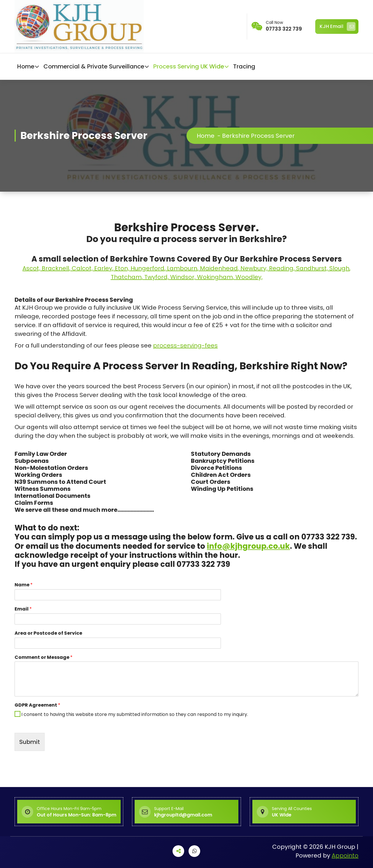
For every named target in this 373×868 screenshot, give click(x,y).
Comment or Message (44, 658)
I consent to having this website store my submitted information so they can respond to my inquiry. (135, 714)
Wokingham (215, 277)
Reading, (283, 268)
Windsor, (184, 277)
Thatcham (126, 277)
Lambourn (182, 268)
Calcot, (83, 268)
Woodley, (249, 277)
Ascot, (32, 268)
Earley (103, 268)
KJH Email (338, 27)
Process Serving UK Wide (189, 66)
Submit (30, 742)
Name (24, 585)
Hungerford (147, 268)
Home (26, 66)
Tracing (244, 66)
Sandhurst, (313, 268)
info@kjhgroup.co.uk (248, 546)
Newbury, (255, 268)
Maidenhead (219, 268)
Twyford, (157, 277)
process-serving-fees (185, 345)
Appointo (345, 855)
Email (23, 609)
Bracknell (55, 268)
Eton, (123, 268)
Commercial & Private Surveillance (94, 66)
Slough (339, 268)
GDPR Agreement (37, 705)
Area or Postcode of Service (48, 633)
